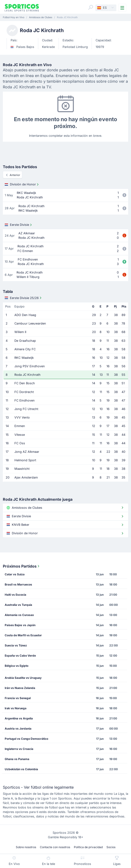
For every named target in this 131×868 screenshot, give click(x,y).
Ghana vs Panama (17, 759)
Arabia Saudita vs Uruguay (23, 678)
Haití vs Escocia (15, 595)
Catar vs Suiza (15, 574)
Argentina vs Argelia (19, 718)
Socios (111, 847)
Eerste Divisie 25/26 (24, 298)
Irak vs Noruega (16, 708)
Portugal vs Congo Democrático (26, 739)
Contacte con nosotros (55, 847)
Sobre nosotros (26, 847)
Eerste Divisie (19, 225)
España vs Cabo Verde (20, 656)
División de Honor (22, 184)
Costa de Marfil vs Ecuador (23, 635)
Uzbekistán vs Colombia (21, 769)
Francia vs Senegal (18, 698)
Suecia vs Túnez (16, 645)
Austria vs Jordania (18, 729)
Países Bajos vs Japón (20, 625)
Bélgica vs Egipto (17, 666)
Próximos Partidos (22, 566)
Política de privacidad (88, 847)
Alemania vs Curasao (19, 615)
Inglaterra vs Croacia (19, 749)
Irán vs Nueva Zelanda (20, 688)
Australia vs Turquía (18, 605)
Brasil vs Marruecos (18, 584)
